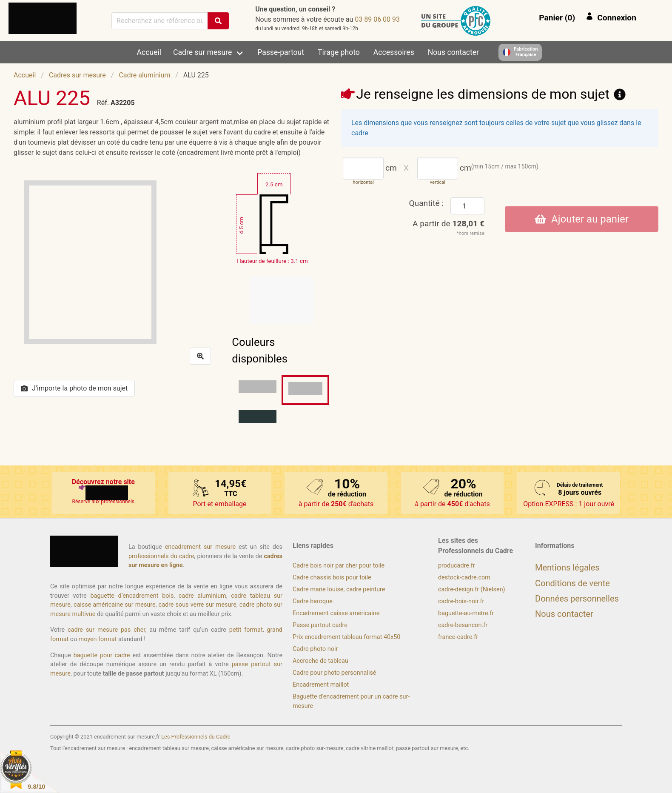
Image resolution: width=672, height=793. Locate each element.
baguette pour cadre (102, 655)
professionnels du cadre (161, 556)
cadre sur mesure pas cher (106, 630)
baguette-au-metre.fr (466, 613)
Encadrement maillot (321, 685)
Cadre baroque (313, 601)
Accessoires (394, 52)
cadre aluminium (202, 596)
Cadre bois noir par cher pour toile (339, 566)
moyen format (98, 639)
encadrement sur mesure (200, 547)
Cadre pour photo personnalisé (334, 673)
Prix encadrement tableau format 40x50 (346, 637)
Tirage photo (339, 52)
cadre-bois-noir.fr (461, 601)
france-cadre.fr (458, 637)
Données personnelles (577, 599)
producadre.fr (457, 566)
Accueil (149, 52)
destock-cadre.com (464, 578)
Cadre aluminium (144, 75)
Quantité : (426, 203)
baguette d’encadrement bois (132, 596)
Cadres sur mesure (77, 75)
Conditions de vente (572, 583)
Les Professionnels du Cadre (196, 737)
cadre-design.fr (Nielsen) (472, 589)
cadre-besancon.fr (463, 625)
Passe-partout (281, 52)
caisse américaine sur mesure (115, 605)
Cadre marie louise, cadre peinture (339, 589)
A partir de (448, 224)
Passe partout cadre (320, 625)
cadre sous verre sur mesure (198, 605)
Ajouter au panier (582, 219)
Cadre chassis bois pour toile (332, 578)
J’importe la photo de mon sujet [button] (74, 388)
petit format (246, 630)
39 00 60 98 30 (377, 19)
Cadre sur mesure (202, 52)
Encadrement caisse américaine (336, 613)
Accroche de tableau (320, 661)
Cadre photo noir (315, 649)
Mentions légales (567, 568)
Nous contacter (453, 52)
